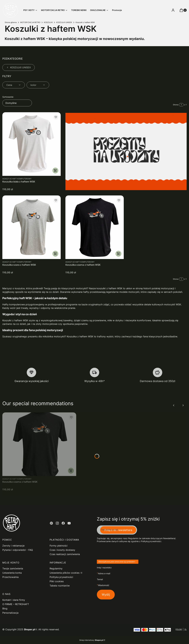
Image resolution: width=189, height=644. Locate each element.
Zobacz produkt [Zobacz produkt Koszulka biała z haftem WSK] (55, 171)
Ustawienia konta (12, 573)
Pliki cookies (57, 581)
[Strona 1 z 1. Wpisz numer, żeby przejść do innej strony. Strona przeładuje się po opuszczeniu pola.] (181, 105)
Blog (5, 608)
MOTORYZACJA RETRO (30, 22)
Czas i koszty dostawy (62, 550)
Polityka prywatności (61, 577)
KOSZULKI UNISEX (64, 22)
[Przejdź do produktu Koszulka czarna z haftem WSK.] (95, 227)
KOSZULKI (48, 22)
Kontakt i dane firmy (14, 600)
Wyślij (106, 595)
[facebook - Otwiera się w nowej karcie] (63, 523)
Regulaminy (56, 568)
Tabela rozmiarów (60, 586)
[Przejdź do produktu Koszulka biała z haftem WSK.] (32, 144)
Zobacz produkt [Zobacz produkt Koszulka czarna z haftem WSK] (118, 254)
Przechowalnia (10, 577)
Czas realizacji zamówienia (65, 554)
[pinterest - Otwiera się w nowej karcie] (51, 523)
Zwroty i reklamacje (13, 546)
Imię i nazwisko (104, 568)
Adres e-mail (104, 573)
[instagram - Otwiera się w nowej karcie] (57, 523)
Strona (176, 105)
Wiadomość (104, 585)
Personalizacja (10, 613)
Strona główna (11, 22)
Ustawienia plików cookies (65, 573)
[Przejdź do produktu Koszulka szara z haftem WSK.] (32, 227)
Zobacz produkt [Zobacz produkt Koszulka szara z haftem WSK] (55, 254)
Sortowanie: (8, 97)
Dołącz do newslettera (118, 530)
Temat (100, 579)
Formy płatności (59, 546)
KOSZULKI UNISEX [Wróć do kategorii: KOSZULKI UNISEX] (19, 67)
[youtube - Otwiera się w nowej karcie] (69, 523)
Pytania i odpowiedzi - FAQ (18, 550)
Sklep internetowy (91, 640)
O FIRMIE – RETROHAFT (16, 604)
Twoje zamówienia (13, 568)
